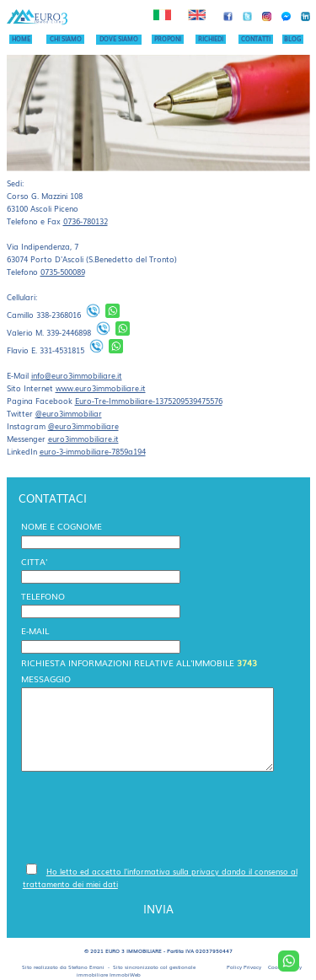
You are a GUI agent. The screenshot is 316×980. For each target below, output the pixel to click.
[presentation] (151, 816)
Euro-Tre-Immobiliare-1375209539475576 (149, 401)
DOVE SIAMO (119, 39)
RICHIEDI (211, 39)
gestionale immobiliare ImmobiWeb (136, 971)
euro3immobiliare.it (83, 439)
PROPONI (168, 39)
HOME (21, 39)
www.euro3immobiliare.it (101, 388)
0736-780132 (86, 221)
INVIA (158, 909)
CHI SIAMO (66, 39)
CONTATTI (256, 39)
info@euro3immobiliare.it (77, 375)
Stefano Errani (86, 967)
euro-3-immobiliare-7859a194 (93, 451)
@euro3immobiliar (69, 413)
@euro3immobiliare (83, 426)
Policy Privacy (244, 967)
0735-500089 (63, 272)
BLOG (292, 39)
